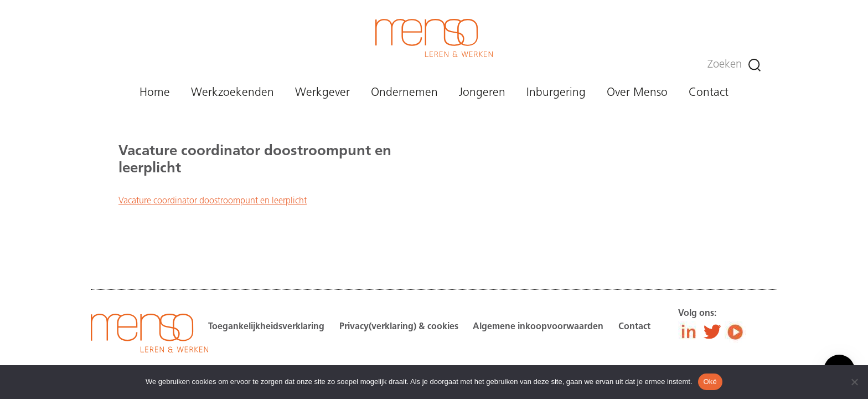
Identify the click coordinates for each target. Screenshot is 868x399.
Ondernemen (404, 93)
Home (155, 93)
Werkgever (322, 93)
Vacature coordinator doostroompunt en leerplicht (213, 201)
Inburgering (556, 93)
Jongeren (482, 93)
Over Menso (637, 93)
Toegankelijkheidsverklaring (266, 327)
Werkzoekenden (232, 93)
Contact (709, 93)
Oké (711, 382)
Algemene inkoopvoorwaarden (538, 327)
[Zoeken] (755, 65)
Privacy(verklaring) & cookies (399, 327)
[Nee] (854, 382)
